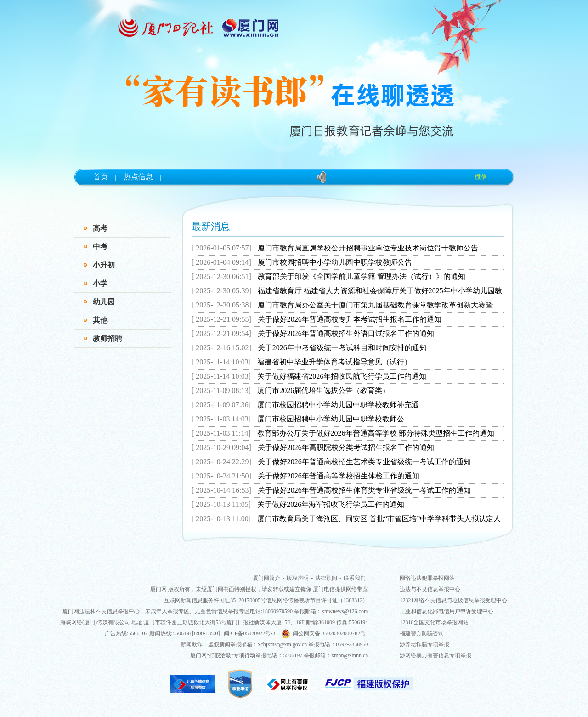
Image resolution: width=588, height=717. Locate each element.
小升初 (104, 265)
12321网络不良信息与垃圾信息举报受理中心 (453, 600)
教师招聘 (107, 339)
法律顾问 (326, 578)
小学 (100, 283)
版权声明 (298, 578)
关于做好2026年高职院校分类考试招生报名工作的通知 (346, 447)
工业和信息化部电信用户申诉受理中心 (447, 611)
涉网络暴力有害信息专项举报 (435, 655)
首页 (101, 177)
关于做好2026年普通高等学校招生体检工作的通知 (339, 476)
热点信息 (138, 177)
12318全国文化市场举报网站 (434, 622)
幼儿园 (104, 302)
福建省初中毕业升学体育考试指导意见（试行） (334, 362)
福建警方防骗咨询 (422, 633)
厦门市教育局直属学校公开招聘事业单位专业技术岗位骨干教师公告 (368, 248)
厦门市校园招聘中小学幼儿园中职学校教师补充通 (338, 405)
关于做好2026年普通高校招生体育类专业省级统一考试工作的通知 (364, 490)
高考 (100, 228)
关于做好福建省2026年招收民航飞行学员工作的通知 (342, 376)
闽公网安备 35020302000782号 (323, 633)
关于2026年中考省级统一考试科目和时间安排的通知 (342, 348)
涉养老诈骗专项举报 (424, 644)
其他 (100, 320)
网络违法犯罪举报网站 (427, 578)
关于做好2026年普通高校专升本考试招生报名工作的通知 (350, 319)
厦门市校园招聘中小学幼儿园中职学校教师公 (331, 419)
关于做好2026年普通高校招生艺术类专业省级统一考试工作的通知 (364, 462)
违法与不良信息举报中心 (430, 589)
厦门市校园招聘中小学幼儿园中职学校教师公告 (335, 262)
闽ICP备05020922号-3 (250, 633)
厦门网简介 (266, 578)
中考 (100, 247)
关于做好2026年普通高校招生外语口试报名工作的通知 (346, 333)
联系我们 (355, 578)
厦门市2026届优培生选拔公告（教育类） (323, 390)
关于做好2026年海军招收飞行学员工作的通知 (331, 504)
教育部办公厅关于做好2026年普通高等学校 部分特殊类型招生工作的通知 (376, 433)
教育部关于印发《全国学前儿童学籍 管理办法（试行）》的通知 (362, 276)
